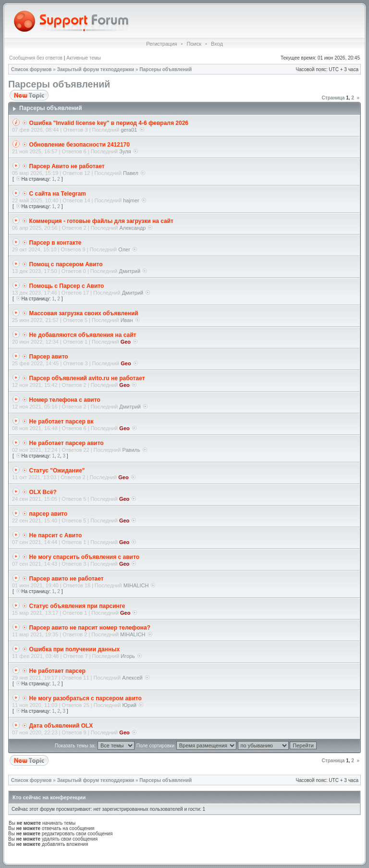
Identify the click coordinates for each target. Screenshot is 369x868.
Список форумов (31, 69)
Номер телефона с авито (65, 400)
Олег (124, 249)
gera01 (129, 130)
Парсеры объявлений (166, 69)
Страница (333, 98)
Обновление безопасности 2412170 (80, 145)
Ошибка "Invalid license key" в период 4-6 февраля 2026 (109, 123)
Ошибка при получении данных (75, 649)
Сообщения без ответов (36, 58)
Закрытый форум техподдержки (96, 69)
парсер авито (49, 514)
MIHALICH (136, 585)
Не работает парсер (57, 671)
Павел (131, 173)
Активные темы (84, 58)
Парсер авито (49, 357)
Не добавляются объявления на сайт (83, 335)
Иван (127, 320)
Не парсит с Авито (56, 535)
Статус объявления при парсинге (77, 606)
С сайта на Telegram (58, 194)
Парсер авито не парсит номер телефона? (90, 628)
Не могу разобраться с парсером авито (86, 698)
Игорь (128, 656)
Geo (126, 342)
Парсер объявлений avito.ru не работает (87, 378)
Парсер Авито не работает (67, 166)
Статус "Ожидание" (57, 471)
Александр (132, 228)
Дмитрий (130, 271)
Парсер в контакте (55, 243)
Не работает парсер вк (61, 422)
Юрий (129, 705)
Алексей (132, 678)
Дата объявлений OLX (61, 726)
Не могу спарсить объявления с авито (84, 557)
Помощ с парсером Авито (66, 264)
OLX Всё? (43, 492)
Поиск (194, 44)
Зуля (125, 151)
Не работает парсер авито (67, 443)
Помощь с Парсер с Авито (67, 286)
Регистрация (161, 44)
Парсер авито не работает (67, 579)
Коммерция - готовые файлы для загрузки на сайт (101, 221)
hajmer (131, 200)
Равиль (131, 450)
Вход (217, 44)
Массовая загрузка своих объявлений (84, 313)
